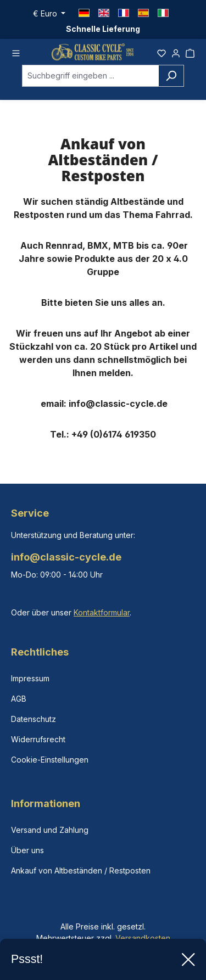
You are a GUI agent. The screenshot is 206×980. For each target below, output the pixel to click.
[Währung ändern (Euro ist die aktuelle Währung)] (49, 14)
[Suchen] (171, 79)
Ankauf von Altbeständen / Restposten (81, 870)
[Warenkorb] (190, 53)
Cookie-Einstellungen (50, 760)
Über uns (27, 850)
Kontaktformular (102, 612)
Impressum (30, 678)
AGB (19, 699)
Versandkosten (143, 938)
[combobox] (90, 79)
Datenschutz (34, 719)
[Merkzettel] (162, 53)
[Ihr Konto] (176, 53)
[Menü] (16, 53)
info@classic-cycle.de (66, 557)
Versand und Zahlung (50, 830)
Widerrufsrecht (38, 739)
